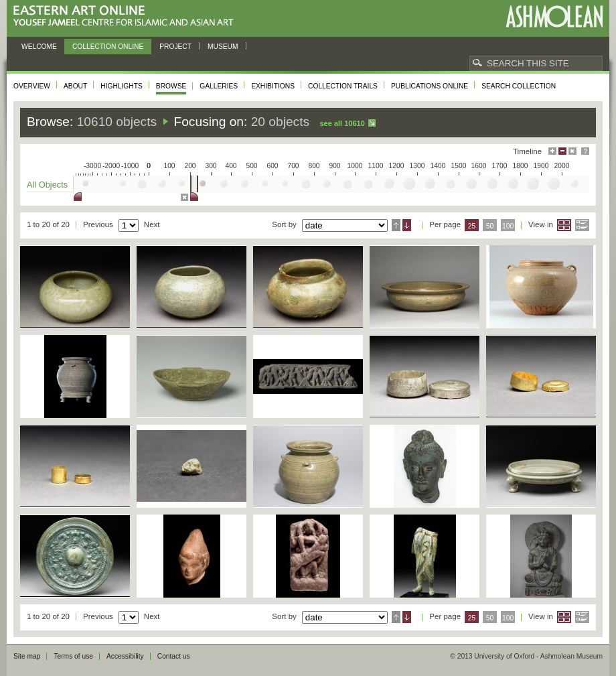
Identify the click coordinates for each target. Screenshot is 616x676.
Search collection (519, 86)
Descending (407, 225)
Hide (572, 151)
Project (175, 47)
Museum (223, 47)
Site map (27, 656)
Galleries (219, 86)
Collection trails (343, 86)
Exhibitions (273, 86)
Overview (32, 86)
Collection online (108, 47)
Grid (564, 225)
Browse (171, 86)
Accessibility (125, 656)
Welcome (39, 47)
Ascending (396, 225)
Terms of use (73, 656)
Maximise (552, 151)
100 (508, 226)
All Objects (47, 185)
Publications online (430, 86)
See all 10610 (342, 123)
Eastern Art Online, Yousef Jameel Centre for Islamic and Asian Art (127, 16)
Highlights (122, 86)
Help (585, 151)
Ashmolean (554, 16)
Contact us (174, 656)
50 (490, 226)
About (75, 86)
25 (472, 226)
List (582, 225)
